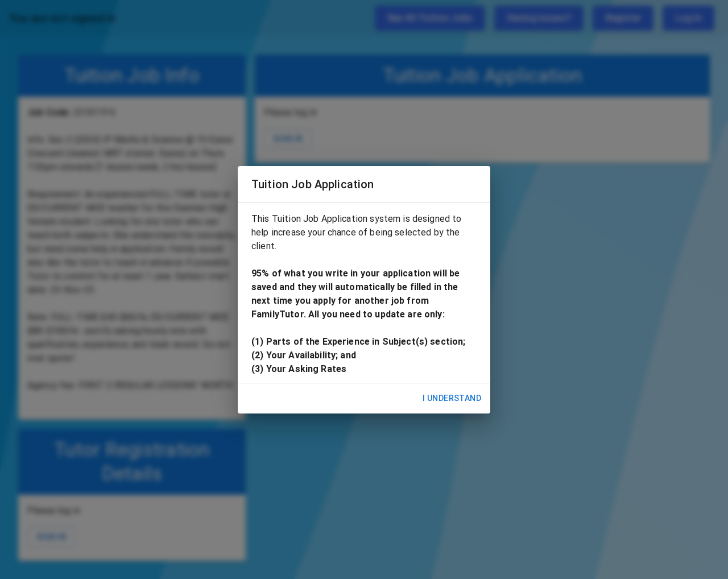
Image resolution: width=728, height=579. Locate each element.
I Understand (452, 398)
